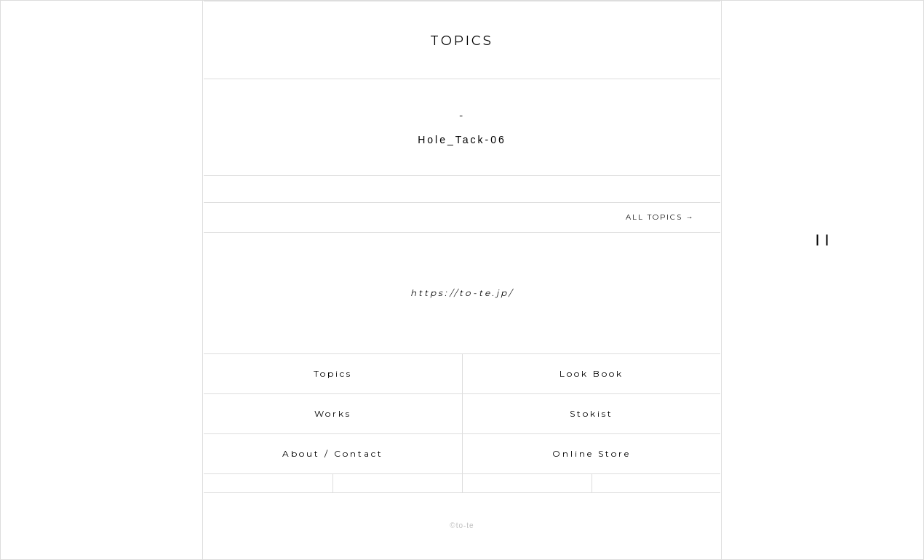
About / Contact (333, 453)
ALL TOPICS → (660, 217)
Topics (333, 373)
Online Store (592, 453)
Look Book (592, 373)
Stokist (592, 413)
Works (333, 413)
